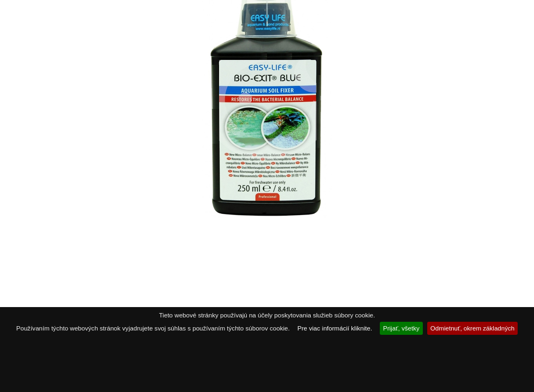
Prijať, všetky (401, 328)
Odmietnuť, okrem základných (473, 328)
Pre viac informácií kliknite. (335, 328)
